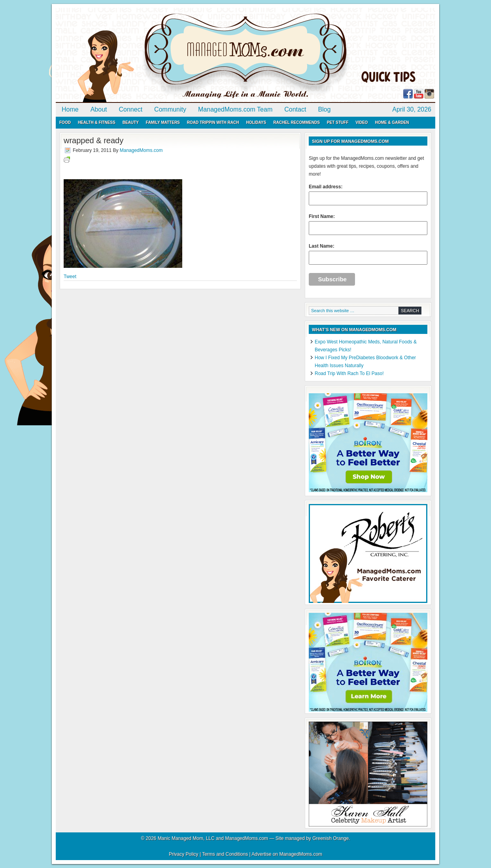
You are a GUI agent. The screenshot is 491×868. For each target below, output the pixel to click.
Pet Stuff (338, 122)
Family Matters (163, 122)
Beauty (131, 122)
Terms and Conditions (225, 854)
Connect (131, 109)
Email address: (368, 195)
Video (362, 122)
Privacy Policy (184, 854)
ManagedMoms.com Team (235, 109)
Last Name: (368, 254)
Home (70, 109)
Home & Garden (392, 122)
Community (170, 109)
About (99, 109)
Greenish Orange (330, 838)
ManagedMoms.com (147, 55)
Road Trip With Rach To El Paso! (349, 373)
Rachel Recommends (296, 122)
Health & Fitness (97, 122)
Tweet (70, 277)
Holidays (256, 122)
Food (65, 122)
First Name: (368, 224)
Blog (324, 109)
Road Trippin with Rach (213, 122)
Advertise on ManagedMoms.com (287, 854)
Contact (295, 109)
